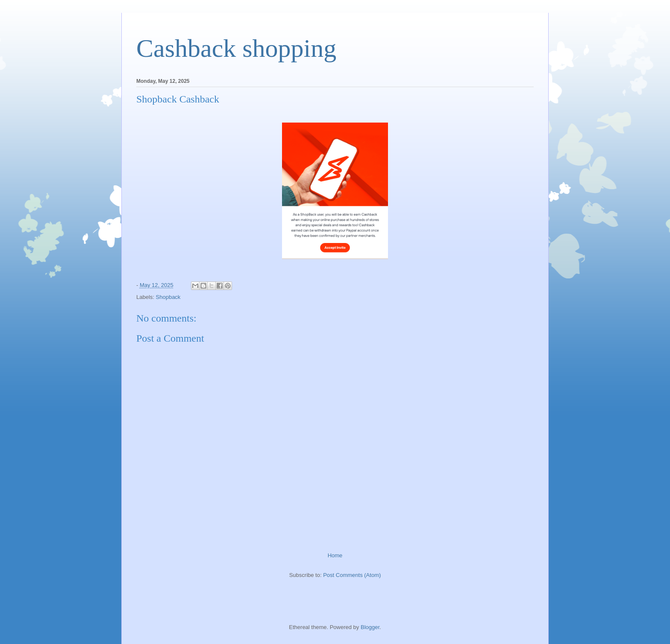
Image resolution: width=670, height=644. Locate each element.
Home (335, 555)
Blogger (370, 627)
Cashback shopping (236, 48)
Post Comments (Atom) (352, 575)
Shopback (168, 297)
